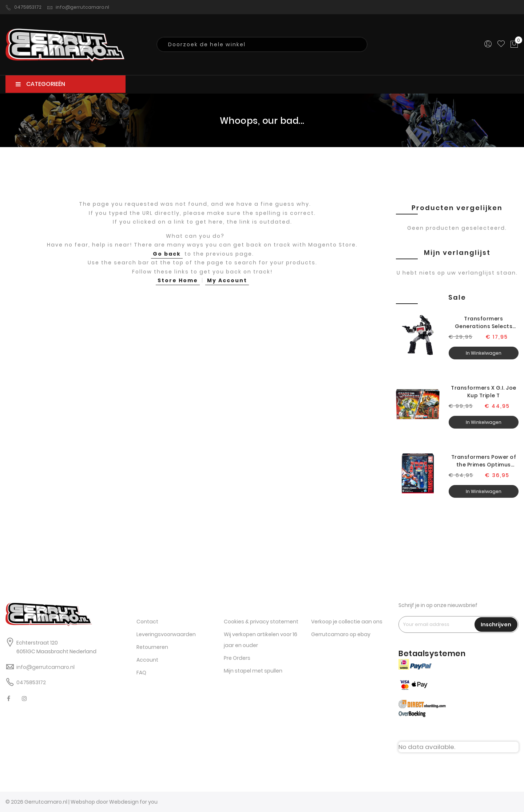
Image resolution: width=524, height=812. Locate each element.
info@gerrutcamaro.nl (78, 7)
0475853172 (23, 7)
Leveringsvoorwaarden (166, 634)
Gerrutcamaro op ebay (341, 634)
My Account (227, 280)
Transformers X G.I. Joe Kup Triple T (484, 392)
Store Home (178, 280)
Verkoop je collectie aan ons (347, 622)
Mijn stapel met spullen (253, 671)
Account (147, 660)
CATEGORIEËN (40, 84)
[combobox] (262, 44)
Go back (167, 254)
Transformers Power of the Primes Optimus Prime (484, 461)
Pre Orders (237, 658)
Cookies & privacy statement (261, 622)
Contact (147, 622)
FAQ (141, 673)
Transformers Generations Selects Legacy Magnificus (484, 323)
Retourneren (152, 647)
